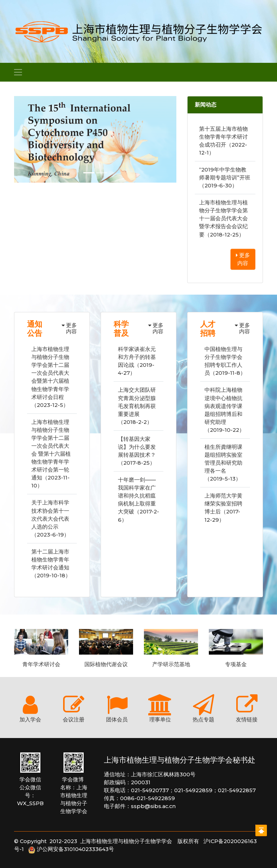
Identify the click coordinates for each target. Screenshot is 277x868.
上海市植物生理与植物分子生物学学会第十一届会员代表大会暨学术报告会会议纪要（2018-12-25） (223, 218)
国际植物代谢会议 (106, 664)
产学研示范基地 (171, 664)
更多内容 (243, 259)
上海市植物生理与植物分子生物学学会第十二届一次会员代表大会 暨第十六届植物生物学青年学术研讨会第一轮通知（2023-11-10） (51, 454)
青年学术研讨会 (41, 664)
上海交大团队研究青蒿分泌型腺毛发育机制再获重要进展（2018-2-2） (137, 406)
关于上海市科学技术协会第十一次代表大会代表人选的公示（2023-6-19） (50, 518)
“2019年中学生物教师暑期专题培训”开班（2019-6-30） (225, 178)
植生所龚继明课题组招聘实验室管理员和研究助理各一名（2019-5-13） (223, 463)
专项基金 (236, 664)
